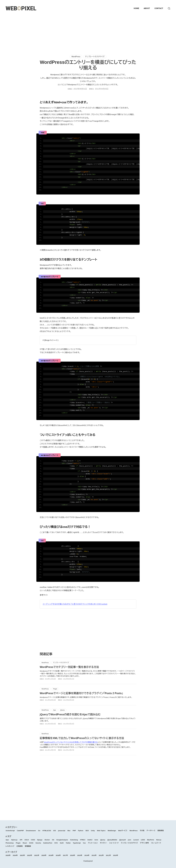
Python (81, 831)
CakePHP (20, 831)
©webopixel (88, 861)
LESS (143, 840)
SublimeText (48, 843)
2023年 (22, 855)
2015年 (80, 855)
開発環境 (161, 831)
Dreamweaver (31, 831)
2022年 (30, 855)
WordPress (76, 57)
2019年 (51, 855)
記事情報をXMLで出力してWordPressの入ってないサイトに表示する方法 (82, 738)
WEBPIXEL (21, 8)
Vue (84, 843)
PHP (74, 831)
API (21, 840)
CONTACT (159, 8)
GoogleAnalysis (62, 840)
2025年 (8, 855)
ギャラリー (103, 843)
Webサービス (123, 831)
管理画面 (28, 846)
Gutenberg (74, 840)
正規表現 (20, 846)
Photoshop (10, 843)
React (25, 843)
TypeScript (77, 843)
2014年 (87, 855)
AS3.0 (27, 840)
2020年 (44, 855)
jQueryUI (123, 840)
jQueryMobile (112, 840)
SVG (56, 843)
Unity (93, 831)
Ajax (54, 710)
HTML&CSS (47, 831)
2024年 (15, 855)
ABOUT (147, 8)
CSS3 (33, 840)
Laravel (136, 840)
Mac (69, 831)
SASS (31, 843)
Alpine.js (14, 840)
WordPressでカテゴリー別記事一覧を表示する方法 (69, 667)
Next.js (159, 840)
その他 (142, 831)
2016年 (73, 855)
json (130, 840)
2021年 (37, 855)
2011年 (108, 855)
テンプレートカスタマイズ (95, 57)
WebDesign (112, 831)
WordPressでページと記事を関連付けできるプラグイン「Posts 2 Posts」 (81, 693)
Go (39, 831)
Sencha (38, 843)
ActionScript (10, 831)
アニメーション (93, 843)
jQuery (62, 710)
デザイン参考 (144, 843)
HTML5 (83, 840)
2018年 (58, 855)
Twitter (68, 843)
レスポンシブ (10, 846)
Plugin (55, 689)
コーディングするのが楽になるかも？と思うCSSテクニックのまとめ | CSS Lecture (75, 604)
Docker (47, 840)
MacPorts (151, 840)
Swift (62, 843)
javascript (62, 831)
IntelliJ (90, 840)
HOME (136, 8)
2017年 (65, 855)
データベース (151, 831)
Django (40, 840)
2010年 (116, 855)
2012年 (101, 855)
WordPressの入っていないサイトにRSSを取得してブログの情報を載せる (71, 742)
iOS (54, 831)
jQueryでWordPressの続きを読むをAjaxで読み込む (70, 714)
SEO (87, 831)
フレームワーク (156, 843)
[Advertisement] (88, 33)
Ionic (96, 840)
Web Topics (101, 831)
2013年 (94, 855)
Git (53, 840)
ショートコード (114, 843)
